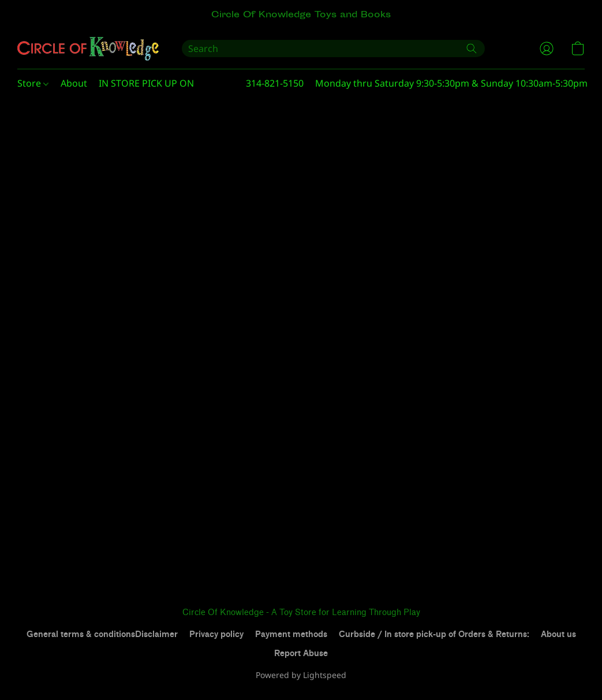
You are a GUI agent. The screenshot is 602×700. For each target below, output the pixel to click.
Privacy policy (216, 634)
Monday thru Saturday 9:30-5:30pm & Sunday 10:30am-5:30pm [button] (451, 83)
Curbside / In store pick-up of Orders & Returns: (434, 634)
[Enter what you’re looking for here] (333, 49)
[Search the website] (472, 49)
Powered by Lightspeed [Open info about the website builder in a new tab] (301, 675)
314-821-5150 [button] (275, 83)
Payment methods (291, 634)
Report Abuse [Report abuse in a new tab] (301, 654)
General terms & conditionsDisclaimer (102, 634)
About (74, 83)
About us (558, 634)
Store (33, 83)
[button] (88, 49)
